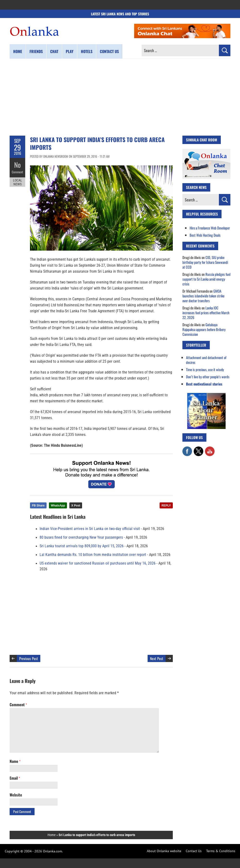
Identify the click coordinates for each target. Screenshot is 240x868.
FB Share (38, 506)
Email (15, 778)
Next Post (157, 658)
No (17, 165)
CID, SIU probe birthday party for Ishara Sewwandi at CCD (205, 262)
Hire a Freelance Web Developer (210, 228)
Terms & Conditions (221, 851)
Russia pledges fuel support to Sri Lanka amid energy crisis (206, 279)
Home (18, 51)
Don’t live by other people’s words (208, 377)
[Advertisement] (120, 97)
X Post (76, 506)
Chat (54, 51)
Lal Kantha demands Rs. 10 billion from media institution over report (93, 555)
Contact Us (194, 851)
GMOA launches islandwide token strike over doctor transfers (203, 296)
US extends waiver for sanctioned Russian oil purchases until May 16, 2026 (98, 563)
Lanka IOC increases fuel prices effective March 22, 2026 (206, 313)
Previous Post (29, 658)
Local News (18, 182)
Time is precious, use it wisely (205, 369)
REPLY (166, 506)
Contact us (109, 51)
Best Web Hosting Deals (205, 235)
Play (70, 51)
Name (15, 761)
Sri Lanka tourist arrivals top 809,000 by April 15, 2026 (82, 546)
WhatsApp (58, 506)
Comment (18, 172)
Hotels (87, 51)
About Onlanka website (164, 851)
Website (16, 795)
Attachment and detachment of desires (206, 360)
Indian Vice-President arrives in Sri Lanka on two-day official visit (90, 529)
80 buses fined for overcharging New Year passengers (81, 537)
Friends (36, 51)
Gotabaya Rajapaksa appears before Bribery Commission (204, 329)
